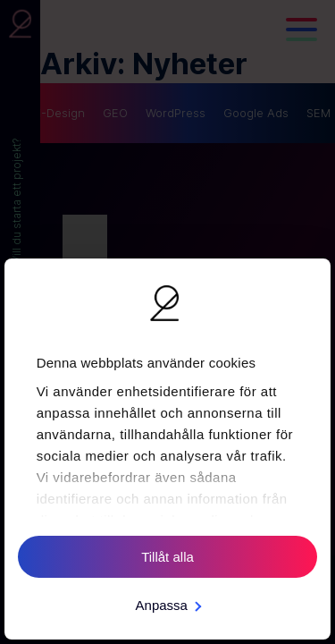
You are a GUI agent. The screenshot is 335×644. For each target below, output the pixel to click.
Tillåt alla (167, 557)
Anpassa (168, 605)
